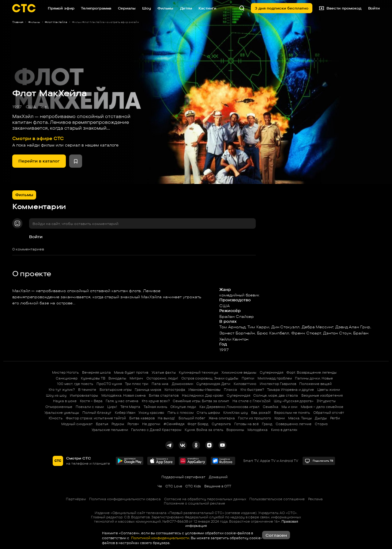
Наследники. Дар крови (203, 395)
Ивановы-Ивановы (204, 390)
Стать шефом (208, 413)
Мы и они (289, 407)
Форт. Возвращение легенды (311, 372)
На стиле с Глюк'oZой (251, 401)
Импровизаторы (84, 395)
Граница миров (148, 390)
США (31, 107)
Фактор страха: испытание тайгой (96, 418)
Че (160, 486)
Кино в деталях (284, 430)
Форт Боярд (198, 424)
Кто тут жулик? (62, 390)
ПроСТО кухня (109, 384)
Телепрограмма (96, 8)
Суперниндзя (271, 372)
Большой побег (192, 418)
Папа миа (160, 384)
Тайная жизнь (155, 407)
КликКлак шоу (236, 413)
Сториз (321, 424)
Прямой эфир (61, 8)
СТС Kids (193, 486)
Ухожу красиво (151, 413)
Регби (335, 418)
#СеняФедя (174, 424)
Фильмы (165, 8)
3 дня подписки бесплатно (282, 8)
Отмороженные (59, 407)
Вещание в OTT (218, 486)
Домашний (218, 477)
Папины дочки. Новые (314, 378)
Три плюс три (137, 384)
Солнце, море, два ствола (276, 395)
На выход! (166, 418)
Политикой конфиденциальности (160, 538)
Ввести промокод (340, 8)
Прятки (248, 378)
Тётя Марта (130, 407)
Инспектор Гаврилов (278, 384)
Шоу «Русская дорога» (294, 401)
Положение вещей (315, 384)
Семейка (271, 407)
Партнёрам (76, 499)
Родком (118, 424)
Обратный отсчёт (329, 413)
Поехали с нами (90, 407)
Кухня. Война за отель (204, 430)
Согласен (276, 535)
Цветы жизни (329, 390)
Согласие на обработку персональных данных (205, 499)
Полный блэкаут (97, 413)
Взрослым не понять (292, 413)
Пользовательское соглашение (277, 499)
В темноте (87, 390)
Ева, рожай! (261, 413)
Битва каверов (142, 418)
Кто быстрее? (252, 390)
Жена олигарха (222, 418)
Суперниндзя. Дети (213, 384)
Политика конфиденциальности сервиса (125, 499)
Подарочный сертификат (183, 477)
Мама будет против (131, 372)
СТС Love (174, 486)
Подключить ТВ (319, 461)
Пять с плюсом (181, 413)
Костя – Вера (91, 401)
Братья (102, 424)
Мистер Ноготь (65, 372)
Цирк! (112, 407)
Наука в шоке (65, 401)
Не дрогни (151, 424)
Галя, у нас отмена (122, 401)
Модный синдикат (77, 424)
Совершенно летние (294, 424)
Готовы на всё (247, 424)
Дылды (321, 418)
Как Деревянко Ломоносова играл (229, 407)
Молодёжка (258, 430)
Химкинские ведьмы (239, 372)
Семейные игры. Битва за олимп (201, 401)
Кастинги (207, 8)
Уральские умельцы (62, 413)
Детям (186, 8)
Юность (56, 418)
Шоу (147, 8)
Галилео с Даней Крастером (156, 430)
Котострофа (175, 390)
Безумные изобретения (322, 395)
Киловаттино (245, 384)
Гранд (267, 424)
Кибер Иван (125, 413)
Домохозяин (183, 384)
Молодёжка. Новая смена (124, 395)
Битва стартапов (164, 395)
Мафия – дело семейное (322, 407)
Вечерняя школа (96, 372)
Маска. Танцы (300, 418)
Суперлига (221, 424)
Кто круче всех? (156, 401)
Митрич (136, 378)
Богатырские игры (116, 390)
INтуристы (326, 401)
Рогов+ (133, 424)
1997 (17, 107)
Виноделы (117, 378)
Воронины (235, 430)
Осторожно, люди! (162, 378)
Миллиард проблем (275, 378)
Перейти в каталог (39, 161)
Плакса (230, 390)
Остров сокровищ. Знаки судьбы (210, 378)
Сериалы (127, 8)
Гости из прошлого (254, 418)
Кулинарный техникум (198, 372)
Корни (280, 418)
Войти (36, 237)
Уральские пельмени (110, 430)
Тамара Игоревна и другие (290, 390)
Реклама (315, 499)
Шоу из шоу (56, 395)
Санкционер (67, 378)
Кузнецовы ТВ (93, 378)
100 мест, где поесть (75, 384)
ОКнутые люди (183, 407)
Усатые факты (164, 372)
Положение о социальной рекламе (194, 503)
